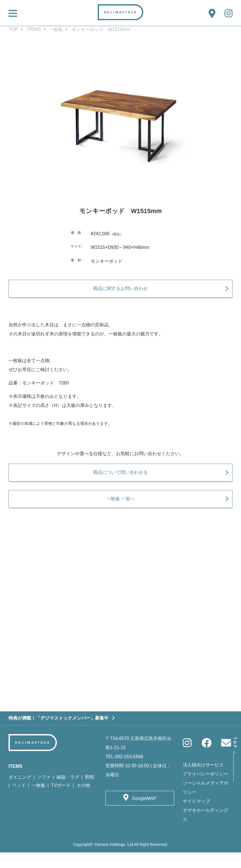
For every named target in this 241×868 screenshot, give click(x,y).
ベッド (19, 801)
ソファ (44, 793)
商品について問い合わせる (120, 480)
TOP (13, 29)
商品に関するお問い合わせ (120, 292)
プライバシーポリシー (205, 789)
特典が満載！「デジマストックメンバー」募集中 (59, 733)
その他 (83, 801)
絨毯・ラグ (68, 793)
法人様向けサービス (203, 780)
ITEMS (34, 29)
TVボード (61, 801)
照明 (90, 793)
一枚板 (56, 29)
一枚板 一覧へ (120, 510)
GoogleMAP (144, 814)
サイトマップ (196, 816)
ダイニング (20, 793)
